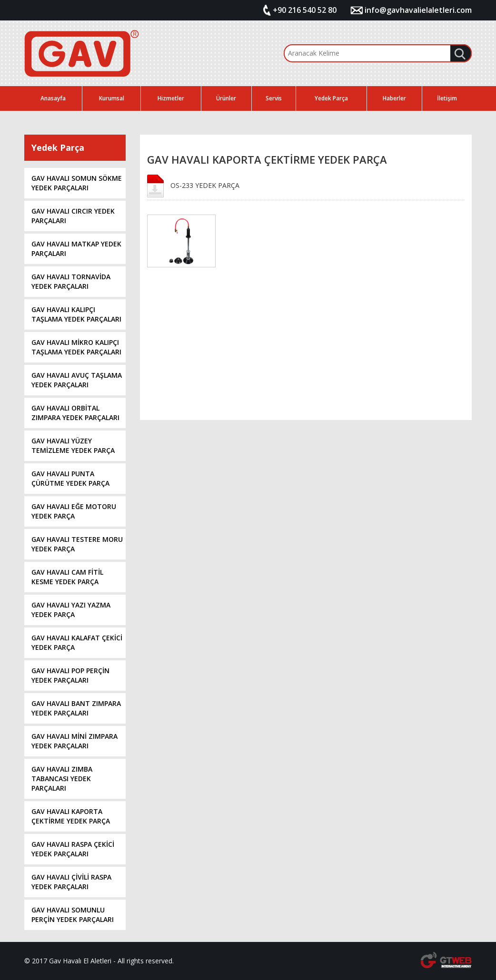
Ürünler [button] (226, 98)
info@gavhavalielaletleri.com (418, 10)
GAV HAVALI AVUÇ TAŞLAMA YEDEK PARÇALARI (77, 380)
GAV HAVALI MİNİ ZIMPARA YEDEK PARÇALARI (74, 741)
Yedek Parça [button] (331, 98)
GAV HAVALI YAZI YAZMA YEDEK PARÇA (71, 610)
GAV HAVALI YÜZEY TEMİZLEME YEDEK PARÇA (73, 446)
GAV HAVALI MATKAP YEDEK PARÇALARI (76, 249)
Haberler (394, 98)
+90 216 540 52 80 (305, 10)
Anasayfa (53, 98)
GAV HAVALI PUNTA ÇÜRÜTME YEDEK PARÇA (70, 478)
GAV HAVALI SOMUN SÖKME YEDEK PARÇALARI (77, 183)
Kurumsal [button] (112, 98)
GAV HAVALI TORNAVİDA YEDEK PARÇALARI (71, 281)
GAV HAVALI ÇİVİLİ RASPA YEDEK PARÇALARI (71, 882)
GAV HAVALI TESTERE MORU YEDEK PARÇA (77, 544)
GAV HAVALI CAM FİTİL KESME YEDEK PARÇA (67, 577)
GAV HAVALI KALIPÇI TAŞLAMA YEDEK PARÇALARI (76, 314)
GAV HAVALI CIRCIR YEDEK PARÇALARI (73, 216)
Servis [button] (274, 98)
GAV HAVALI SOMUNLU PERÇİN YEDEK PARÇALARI (73, 915)
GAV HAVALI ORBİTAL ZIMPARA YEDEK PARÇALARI (75, 413)
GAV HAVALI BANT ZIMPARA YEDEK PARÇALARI (76, 708)
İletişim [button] (447, 98)
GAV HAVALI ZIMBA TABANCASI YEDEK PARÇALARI (62, 779)
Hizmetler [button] (171, 98)
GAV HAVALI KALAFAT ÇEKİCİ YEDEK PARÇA (77, 642)
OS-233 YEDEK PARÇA (205, 185)
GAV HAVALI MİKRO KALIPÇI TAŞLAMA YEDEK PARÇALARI (76, 347)
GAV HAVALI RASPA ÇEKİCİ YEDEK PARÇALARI (73, 849)
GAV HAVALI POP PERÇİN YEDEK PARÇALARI (70, 675)
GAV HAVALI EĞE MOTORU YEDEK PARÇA (74, 511)
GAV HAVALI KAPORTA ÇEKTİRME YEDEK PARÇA (71, 816)
